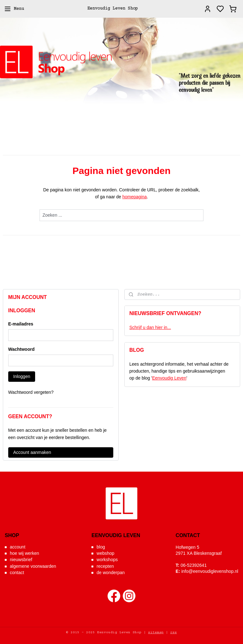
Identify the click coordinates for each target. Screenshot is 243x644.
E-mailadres (21, 324)
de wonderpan (111, 573)
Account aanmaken (32, 452)
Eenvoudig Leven (169, 378)
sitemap (156, 632)
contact (17, 573)
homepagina (135, 197)
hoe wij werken (25, 553)
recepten (105, 566)
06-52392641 (194, 565)
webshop (105, 553)
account (18, 547)
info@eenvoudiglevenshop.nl (210, 571)
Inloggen (22, 376)
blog (101, 547)
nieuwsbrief (21, 560)
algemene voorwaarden (33, 566)
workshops (107, 560)
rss (174, 632)
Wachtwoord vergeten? (31, 392)
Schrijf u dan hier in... (150, 327)
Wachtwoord (21, 349)
